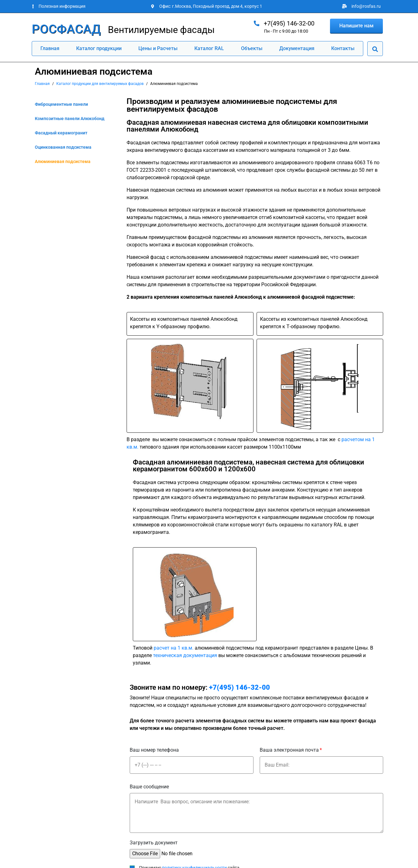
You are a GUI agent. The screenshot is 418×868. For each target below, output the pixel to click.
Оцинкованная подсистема (63, 147)
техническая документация (185, 655)
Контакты (343, 48)
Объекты (252, 48)
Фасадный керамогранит (61, 133)
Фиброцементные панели (61, 104)
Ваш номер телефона (154, 750)
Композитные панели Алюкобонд (70, 119)
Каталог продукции (99, 48)
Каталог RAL (209, 48)
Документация (297, 48)
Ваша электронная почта (289, 750)
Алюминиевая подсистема (63, 161)
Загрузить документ (154, 843)
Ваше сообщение (149, 787)
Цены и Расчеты (158, 48)
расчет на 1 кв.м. (174, 648)
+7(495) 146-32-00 (239, 687)
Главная (50, 48)
